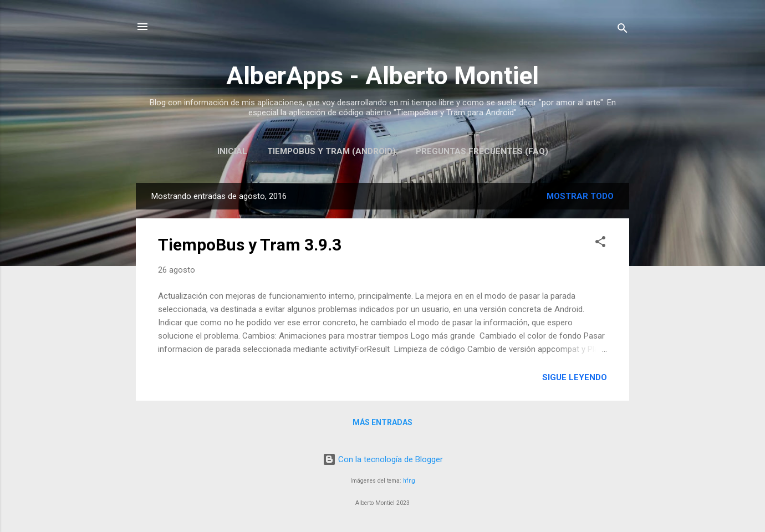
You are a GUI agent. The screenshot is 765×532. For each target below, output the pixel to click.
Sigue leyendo (575, 377)
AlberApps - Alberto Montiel (382, 76)
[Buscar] (623, 30)
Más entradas (382, 422)
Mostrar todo (580, 196)
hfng (409, 481)
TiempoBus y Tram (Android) (331, 151)
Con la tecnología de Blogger (383, 459)
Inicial (232, 151)
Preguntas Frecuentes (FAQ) (482, 151)
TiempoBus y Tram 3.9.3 (250, 245)
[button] (600, 244)
